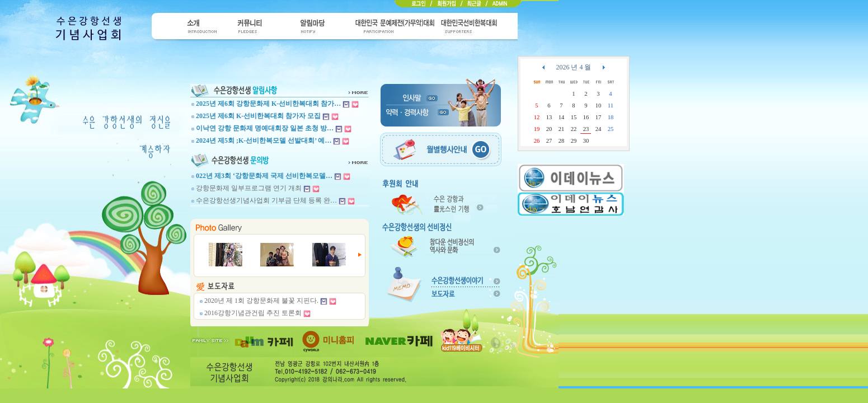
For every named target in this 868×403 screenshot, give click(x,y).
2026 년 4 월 (573, 67)
